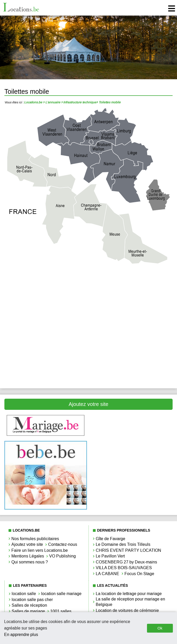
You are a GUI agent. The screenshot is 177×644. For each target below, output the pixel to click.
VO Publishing (62, 556)
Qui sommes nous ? (30, 562)
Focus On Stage (139, 574)
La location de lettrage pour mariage (129, 594)
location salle (24, 594)
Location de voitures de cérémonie (127, 610)
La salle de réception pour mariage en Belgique (130, 602)
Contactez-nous (63, 544)
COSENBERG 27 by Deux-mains (126, 562)
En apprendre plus (21, 635)
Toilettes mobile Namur (131, 335)
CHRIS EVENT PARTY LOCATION (128, 550)
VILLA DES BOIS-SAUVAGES (124, 568)
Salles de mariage (28, 611)
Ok (160, 628)
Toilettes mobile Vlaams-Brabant (131, 353)
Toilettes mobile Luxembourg (46, 335)
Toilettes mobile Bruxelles (46, 300)
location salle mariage (61, 594)
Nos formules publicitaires (35, 539)
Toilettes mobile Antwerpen (46, 283)
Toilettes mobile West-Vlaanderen (46, 370)
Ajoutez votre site (88, 404)
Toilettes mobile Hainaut (131, 300)
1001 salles (61, 611)
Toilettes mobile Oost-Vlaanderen (46, 353)
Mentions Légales (28, 556)
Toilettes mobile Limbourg (131, 318)
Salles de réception (29, 605)
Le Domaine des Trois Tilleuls (123, 544)
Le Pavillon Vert (110, 556)
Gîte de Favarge (110, 539)
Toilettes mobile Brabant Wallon (131, 283)
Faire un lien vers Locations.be (40, 550)
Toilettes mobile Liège (46, 318)
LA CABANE (108, 574)
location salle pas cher (32, 600)
